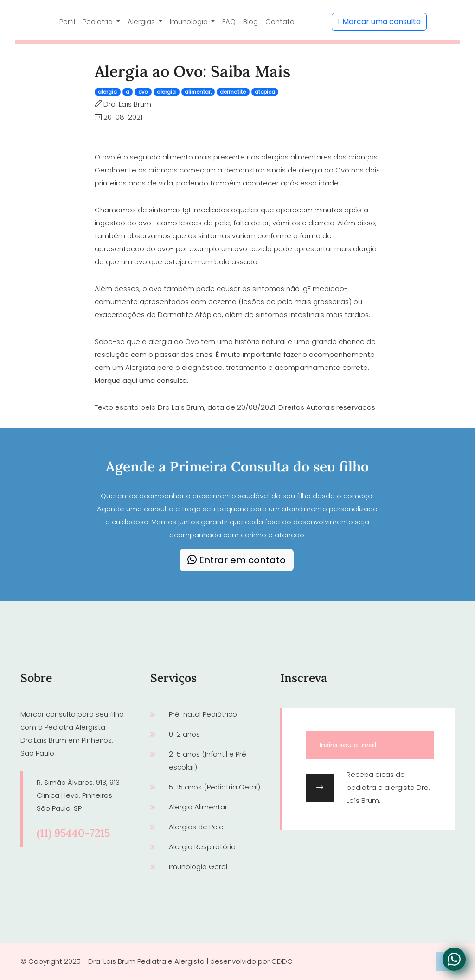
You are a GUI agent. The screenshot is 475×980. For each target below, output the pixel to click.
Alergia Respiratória (202, 847)
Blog (250, 22)
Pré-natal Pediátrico (203, 714)
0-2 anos (184, 734)
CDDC (282, 961)
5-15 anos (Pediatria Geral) (215, 787)
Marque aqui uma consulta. (141, 380)
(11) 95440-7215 (73, 833)
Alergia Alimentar (198, 807)
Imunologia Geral (198, 867)
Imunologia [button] (190, 22)
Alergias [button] (142, 22)
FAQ (229, 22)
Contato (280, 22)
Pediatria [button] (99, 22)
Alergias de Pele (196, 827)
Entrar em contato (237, 560)
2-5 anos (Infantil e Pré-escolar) (209, 760)
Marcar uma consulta (379, 22)
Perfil (67, 22)
